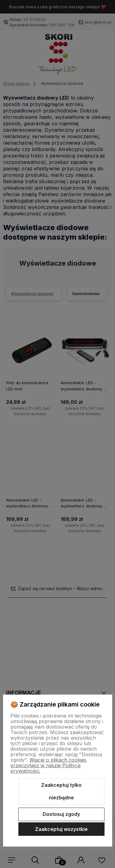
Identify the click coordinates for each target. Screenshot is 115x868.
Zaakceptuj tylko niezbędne (61, 791)
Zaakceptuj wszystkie (61, 829)
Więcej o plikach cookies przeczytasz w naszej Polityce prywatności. (48, 765)
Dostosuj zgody (61, 814)
